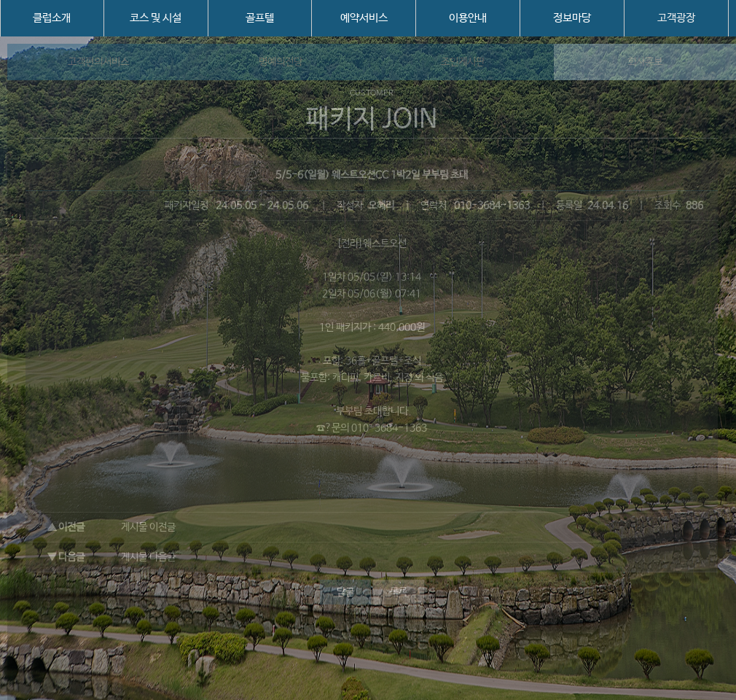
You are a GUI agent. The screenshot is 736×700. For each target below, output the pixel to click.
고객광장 (676, 18)
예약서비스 (364, 18)
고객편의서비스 (98, 62)
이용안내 (468, 18)
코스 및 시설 (156, 18)
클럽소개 (52, 18)
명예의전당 (281, 62)
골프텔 (260, 18)
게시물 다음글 (148, 557)
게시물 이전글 (148, 527)
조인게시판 (463, 62)
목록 (399, 592)
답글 (345, 592)
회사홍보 (645, 62)
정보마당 (572, 18)
